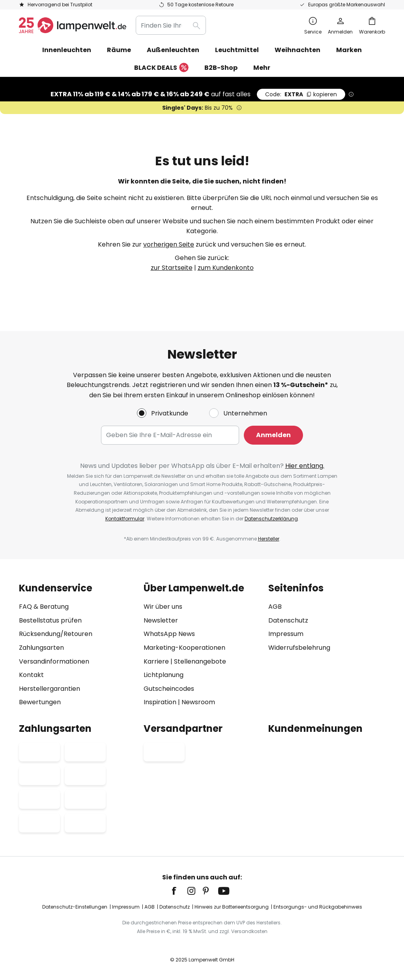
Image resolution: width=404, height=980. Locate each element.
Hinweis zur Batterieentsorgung (232, 907)
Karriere (156, 661)
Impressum (286, 634)
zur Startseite (172, 268)
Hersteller (269, 539)
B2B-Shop (221, 68)
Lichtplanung (164, 675)
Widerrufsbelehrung (299, 648)
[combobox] (171, 25)
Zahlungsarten (41, 648)
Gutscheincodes (169, 689)
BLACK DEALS (161, 68)
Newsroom (198, 702)
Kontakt (31, 675)
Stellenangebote (200, 661)
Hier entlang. (305, 466)
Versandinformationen (54, 661)
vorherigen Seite (169, 244)
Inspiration (160, 702)
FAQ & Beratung (44, 607)
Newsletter (161, 620)
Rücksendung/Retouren (56, 634)
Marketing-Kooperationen (184, 648)
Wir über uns (163, 607)
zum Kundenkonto (226, 268)
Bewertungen (40, 702)
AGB (275, 607)
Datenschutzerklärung (271, 519)
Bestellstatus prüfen (50, 620)
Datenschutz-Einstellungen (75, 907)
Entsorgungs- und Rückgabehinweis (318, 907)
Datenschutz (288, 620)
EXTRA (301, 94)
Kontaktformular (125, 519)
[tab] (77, 645)
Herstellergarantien (50, 689)
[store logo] (73, 25)
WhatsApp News (169, 634)
